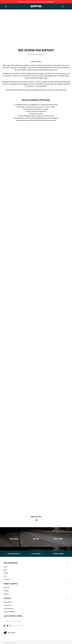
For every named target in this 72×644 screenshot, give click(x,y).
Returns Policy (8, 602)
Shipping (6, 594)
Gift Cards (7, 587)
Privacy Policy (8, 605)
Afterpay (6, 591)
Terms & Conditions (10, 611)
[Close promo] (70, 1)
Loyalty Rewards (9, 608)
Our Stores (7, 579)
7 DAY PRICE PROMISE (58, 554)
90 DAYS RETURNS (36, 554)
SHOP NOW (50, 2)
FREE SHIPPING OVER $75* (14, 554)
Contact (6, 573)
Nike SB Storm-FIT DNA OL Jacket (36, 82)
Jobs (5, 576)
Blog (5, 570)
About (5, 567)
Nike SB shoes (30, 86)
